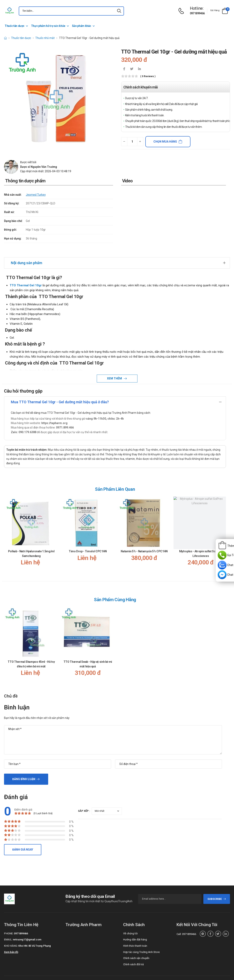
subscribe (217, 888)
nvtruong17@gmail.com (27, 928)
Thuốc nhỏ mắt (45, 38)
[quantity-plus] (140, 142)
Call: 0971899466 (186, 923)
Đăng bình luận (24, 768)
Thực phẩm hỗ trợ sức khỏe (48, 26)
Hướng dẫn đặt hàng (135, 928)
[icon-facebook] (124, 69)
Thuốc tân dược (15, 26)
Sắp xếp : (84, 800)
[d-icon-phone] (182, 11)
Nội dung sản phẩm (27, 252)
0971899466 (197, 13)
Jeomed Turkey (36, 195)
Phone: (9, 922)
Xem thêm (115, 367)
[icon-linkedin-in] (139, 69)
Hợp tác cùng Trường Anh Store (141, 941)
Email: (8, 928)
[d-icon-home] (5, 38)
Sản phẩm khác (82, 26)
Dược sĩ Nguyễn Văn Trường (39, 167)
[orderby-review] (107, 800)
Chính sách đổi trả (133, 953)
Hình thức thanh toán (135, 934)
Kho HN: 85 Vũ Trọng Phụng (35, 934)
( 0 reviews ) (148, 76)
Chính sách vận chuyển (136, 947)
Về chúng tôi (130, 922)
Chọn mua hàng (165, 142)
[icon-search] (119, 11)
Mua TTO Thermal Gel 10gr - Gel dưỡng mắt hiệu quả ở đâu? (60, 391)
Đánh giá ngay (23, 838)
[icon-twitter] (132, 69)
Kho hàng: (11, 934)
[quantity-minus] (124, 142)
